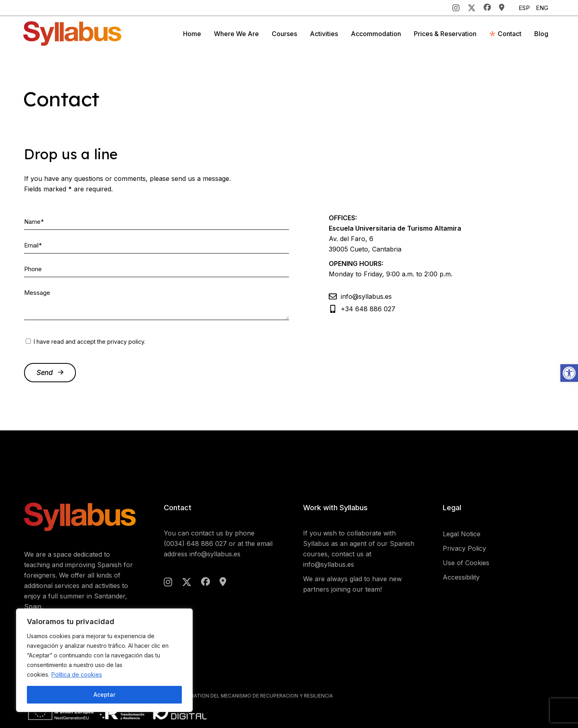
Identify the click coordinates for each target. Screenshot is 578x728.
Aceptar (104, 695)
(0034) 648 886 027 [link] (195, 543)
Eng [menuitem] (542, 8)
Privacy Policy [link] (464, 548)
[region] (104, 660)
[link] (569, 373)
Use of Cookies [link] (466, 563)
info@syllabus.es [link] (215, 554)
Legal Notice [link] (462, 534)
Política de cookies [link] (77, 674)
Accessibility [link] (461, 577)
